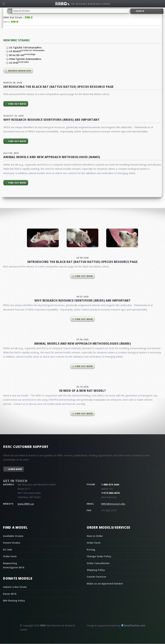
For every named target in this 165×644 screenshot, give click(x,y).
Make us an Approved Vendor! (105, 584)
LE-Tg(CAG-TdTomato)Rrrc (26, 48)
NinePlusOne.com (134, 625)
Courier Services (96, 577)
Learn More (15, 469)
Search (140, 11)
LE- (27, 51)
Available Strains (13, 536)
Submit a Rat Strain (15, 587)
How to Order (95, 536)
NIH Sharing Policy (14, 601)
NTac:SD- (22, 55)
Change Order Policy (99, 556)
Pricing (91, 550)
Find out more (17, 104)
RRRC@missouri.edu (113, 504)
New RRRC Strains (16, 40)
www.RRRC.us (26, 504)
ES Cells (8, 550)
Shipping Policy (96, 570)
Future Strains (12, 543)
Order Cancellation (98, 563)
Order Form (10, 556)
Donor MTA (10, 594)
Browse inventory (20, 71)
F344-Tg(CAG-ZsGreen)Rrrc (25, 59)
